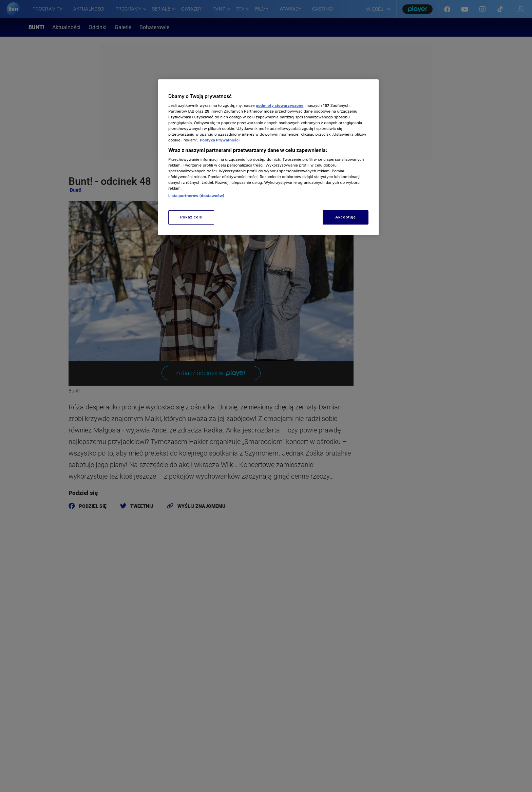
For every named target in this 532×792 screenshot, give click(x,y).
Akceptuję (346, 217)
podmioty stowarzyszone (280, 105)
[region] (268, 157)
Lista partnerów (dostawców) (196, 196)
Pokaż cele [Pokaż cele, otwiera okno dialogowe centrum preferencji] (191, 217)
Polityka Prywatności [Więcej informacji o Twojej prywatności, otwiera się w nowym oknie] (220, 140)
